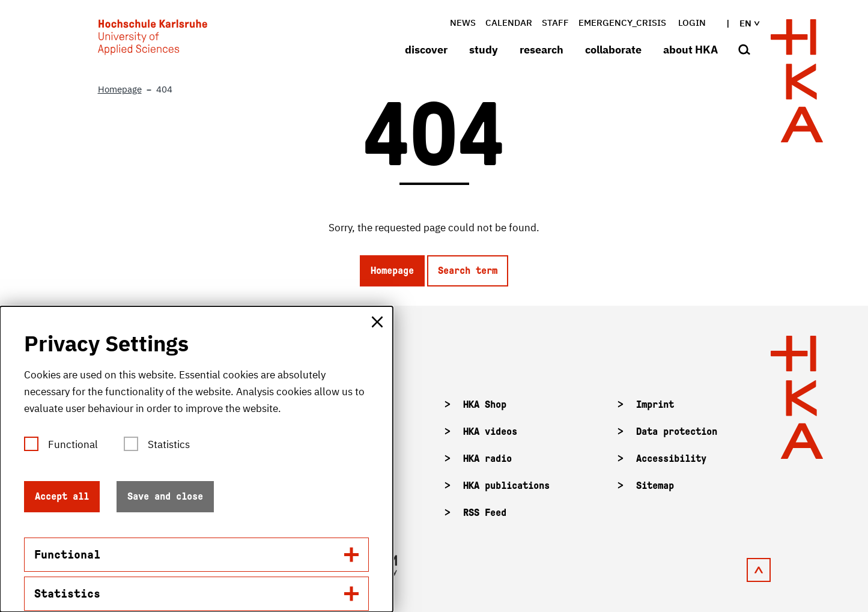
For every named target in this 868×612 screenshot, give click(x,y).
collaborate (613, 50)
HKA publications (506, 486)
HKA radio (487, 459)
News (463, 23)
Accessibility (671, 459)
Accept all (62, 496)
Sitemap (655, 486)
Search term (468, 271)
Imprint (655, 404)
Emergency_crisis (622, 23)
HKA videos (490, 432)
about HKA (690, 50)
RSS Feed (485, 513)
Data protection (677, 432)
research (542, 50)
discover (426, 50)
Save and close (165, 496)
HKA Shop (485, 404)
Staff (555, 23)
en (739, 23)
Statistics (169, 444)
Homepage (392, 271)
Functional (73, 444)
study (484, 50)
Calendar (509, 23)
